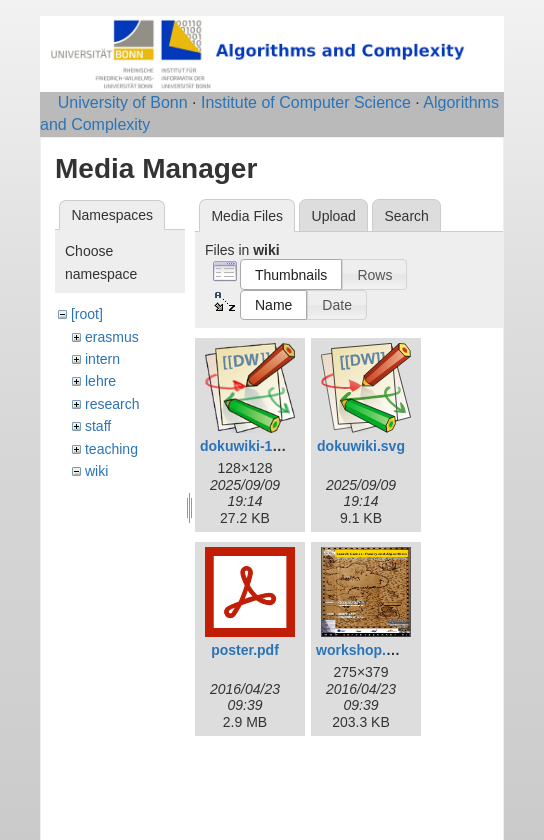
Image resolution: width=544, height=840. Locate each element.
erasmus (112, 337)
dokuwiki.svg (361, 446)
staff (98, 426)
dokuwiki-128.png (258, 446)
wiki (96, 471)
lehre (100, 381)
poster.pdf (245, 650)
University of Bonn (123, 102)
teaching (111, 449)
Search (406, 216)
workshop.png (364, 650)
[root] (87, 314)
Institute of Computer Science (306, 102)
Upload (334, 216)
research (112, 404)
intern (102, 359)
